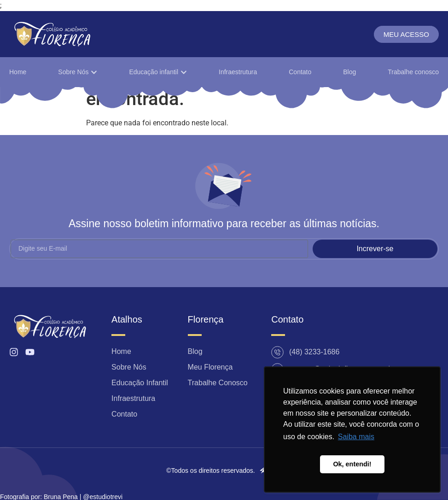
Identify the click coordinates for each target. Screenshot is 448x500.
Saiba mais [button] (356, 437)
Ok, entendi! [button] (352, 464)
